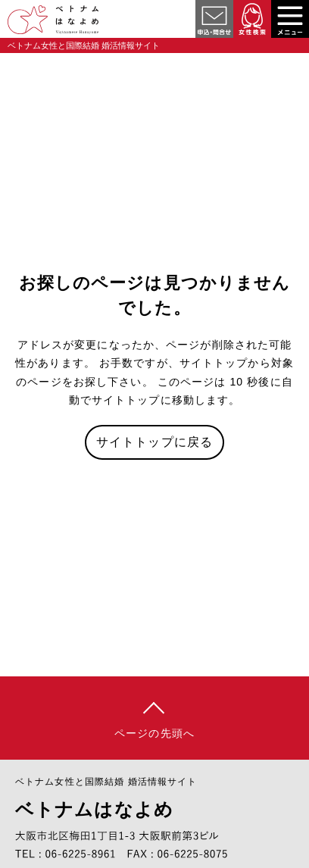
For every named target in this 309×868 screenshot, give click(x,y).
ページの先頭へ (154, 733)
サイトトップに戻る (154, 442)
